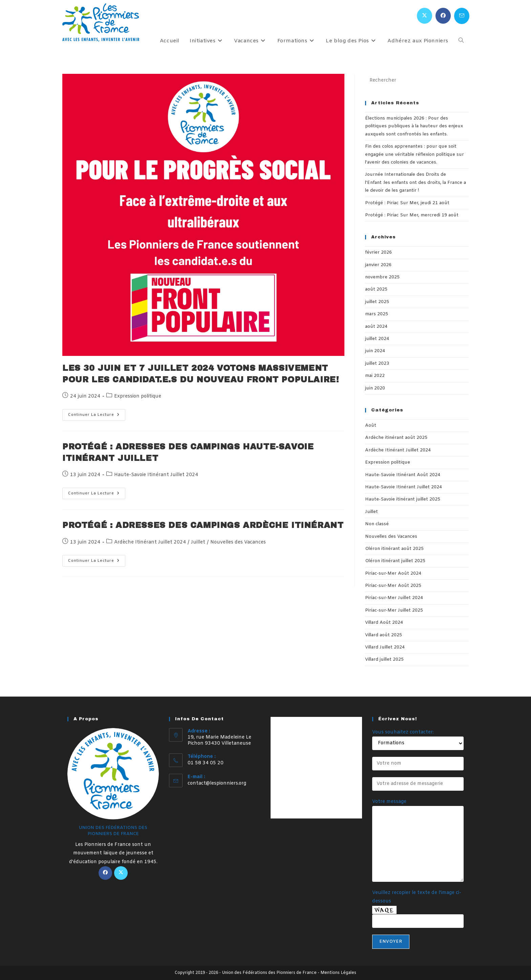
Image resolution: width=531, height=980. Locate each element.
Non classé (377, 524)
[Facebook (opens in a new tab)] (443, 16)
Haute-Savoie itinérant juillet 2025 (403, 499)
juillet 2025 (377, 302)
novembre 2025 (382, 277)
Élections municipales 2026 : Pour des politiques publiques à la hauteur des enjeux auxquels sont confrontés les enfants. (414, 126)
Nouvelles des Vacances (238, 542)
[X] (121, 873)
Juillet (198, 542)
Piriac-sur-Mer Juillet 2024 (394, 598)
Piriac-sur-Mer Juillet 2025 (394, 610)
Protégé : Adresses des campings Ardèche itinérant (203, 525)
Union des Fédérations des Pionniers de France (269, 973)
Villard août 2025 (384, 635)
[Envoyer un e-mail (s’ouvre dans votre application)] (462, 16)
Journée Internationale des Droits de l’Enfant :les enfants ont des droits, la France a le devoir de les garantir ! (416, 183)
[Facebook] (105, 873)
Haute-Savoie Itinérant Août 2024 (403, 475)
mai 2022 (375, 376)
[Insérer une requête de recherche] (417, 81)
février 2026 (378, 252)
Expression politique (138, 396)
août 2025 (376, 289)
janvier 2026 (378, 265)
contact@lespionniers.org (217, 783)
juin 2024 (375, 351)
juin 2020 (375, 388)
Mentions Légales (338, 973)
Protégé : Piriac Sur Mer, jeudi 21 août (407, 203)
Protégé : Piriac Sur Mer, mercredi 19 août (412, 215)
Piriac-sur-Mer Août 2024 (393, 573)
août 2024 (376, 327)
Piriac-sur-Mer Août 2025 (393, 586)
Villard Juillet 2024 (385, 647)
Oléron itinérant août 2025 (394, 549)
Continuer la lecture (97, 416)
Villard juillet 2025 (384, 659)
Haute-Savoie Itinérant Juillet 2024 (156, 475)
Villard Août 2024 (384, 623)
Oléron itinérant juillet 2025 (395, 561)
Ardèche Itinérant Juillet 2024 (150, 542)
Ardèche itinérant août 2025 (396, 438)
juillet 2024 (377, 339)
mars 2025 (377, 314)
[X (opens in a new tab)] (424, 16)
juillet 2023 (377, 364)
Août (371, 425)
